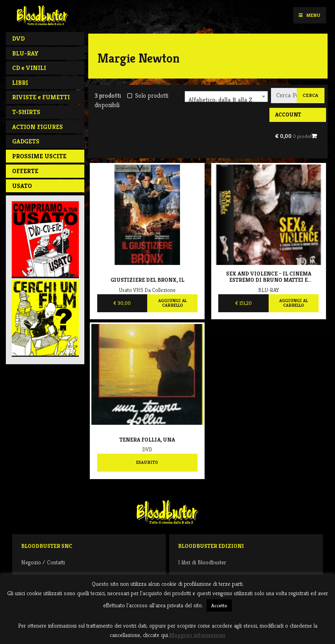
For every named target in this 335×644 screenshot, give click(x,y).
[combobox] (226, 97)
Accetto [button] (219, 606)
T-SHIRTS (26, 112)
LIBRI (20, 83)
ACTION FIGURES (37, 127)
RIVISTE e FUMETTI (41, 97)
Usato (22, 186)
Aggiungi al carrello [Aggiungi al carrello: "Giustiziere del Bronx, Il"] (172, 303)
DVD (18, 38)
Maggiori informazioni (197, 635)
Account (288, 114)
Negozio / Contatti (43, 562)
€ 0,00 (295, 136)
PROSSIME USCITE (39, 156)
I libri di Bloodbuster (202, 562)
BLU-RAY (25, 53)
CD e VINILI (29, 68)
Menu (309, 15)
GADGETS (26, 141)
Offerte (25, 171)
